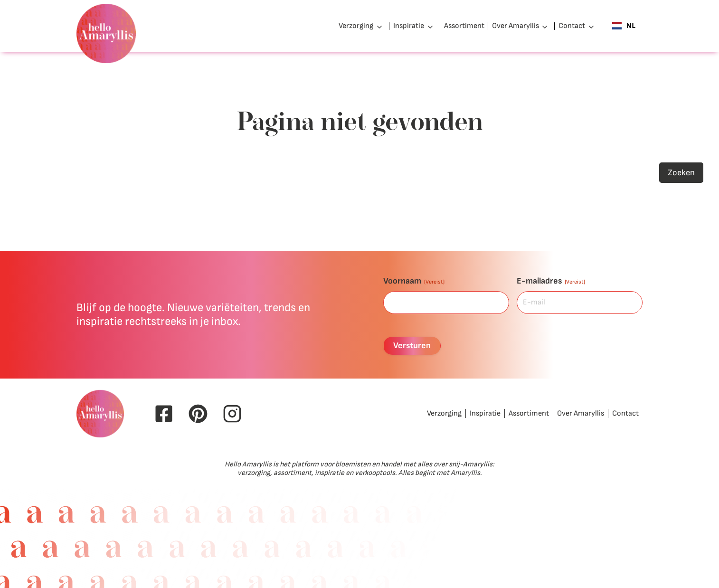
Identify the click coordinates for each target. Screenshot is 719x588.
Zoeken (681, 173)
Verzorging (356, 26)
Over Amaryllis (516, 26)
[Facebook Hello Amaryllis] (164, 414)
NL (624, 26)
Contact (572, 26)
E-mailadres (551, 281)
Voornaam (414, 281)
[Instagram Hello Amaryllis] (232, 414)
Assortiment (464, 26)
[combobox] (624, 26)
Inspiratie (409, 26)
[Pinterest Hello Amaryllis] (198, 414)
